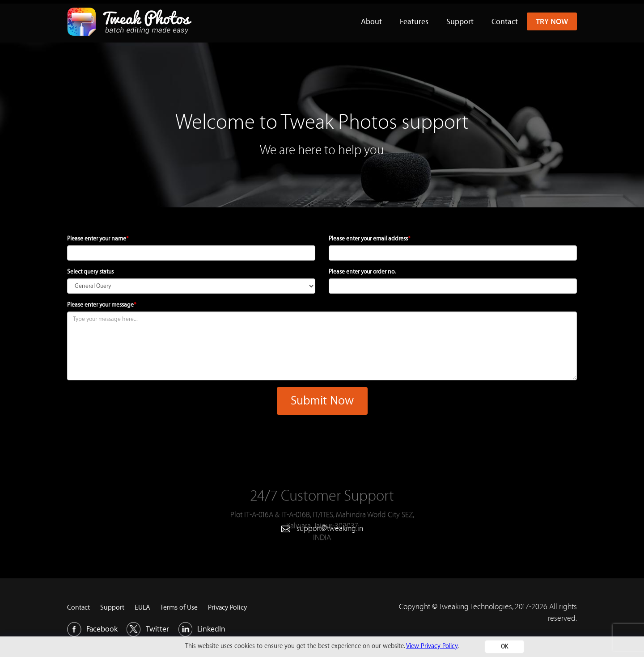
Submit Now (322, 401)
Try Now (552, 21)
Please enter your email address (370, 239)
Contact (505, 21)
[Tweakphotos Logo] (129, 11)
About (371, 21)
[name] (191, 253)
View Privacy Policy (432, 646)
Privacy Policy (227, 608)
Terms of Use (179, 608)
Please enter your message (102, 305)
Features (414, 21)
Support (460, 21)
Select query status (90, 272)
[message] (322, 346)
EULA (142, 608)
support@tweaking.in (330, 528)
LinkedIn (202, 629)
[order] (453, 286)
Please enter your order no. (362, 272)
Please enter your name (98, 239)
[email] (453, 253)
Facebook (92, 629)
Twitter (148, 629)
